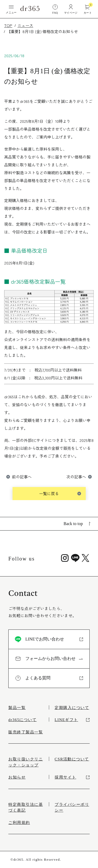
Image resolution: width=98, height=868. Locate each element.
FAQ (55, 9)
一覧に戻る (49, 493)
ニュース (25, 25)
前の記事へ (22, 477)
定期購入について (72, 708)
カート (88, 9)
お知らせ (17, 777)
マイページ (71, 9)
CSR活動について (72, 759)
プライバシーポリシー (72, 808)
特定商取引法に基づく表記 (26, 808)
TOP (8, 25)
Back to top (77, 524)
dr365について (23, 720)
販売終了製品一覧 (26, 732)
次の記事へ (76, 477)
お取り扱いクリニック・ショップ (26, 762)
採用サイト (72, 777)
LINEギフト (72, 720)
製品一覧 (17, 708)
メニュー (11, 9)
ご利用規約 (19, 823)
